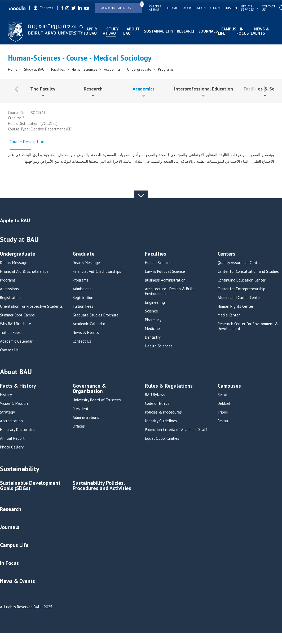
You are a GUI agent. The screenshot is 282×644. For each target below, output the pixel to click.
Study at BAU (111, 31)
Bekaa (223, 421)
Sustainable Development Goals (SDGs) (30, 486)
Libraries (172, 8)
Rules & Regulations (169, 386)
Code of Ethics (157, 403)
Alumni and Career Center (239, 298)
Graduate (84, 254)
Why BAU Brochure (16, 324)
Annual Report (12, 438)
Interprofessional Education (204, 89)
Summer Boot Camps (17, 315)
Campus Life (227, 31)
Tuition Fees (10, 333)
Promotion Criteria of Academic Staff (176, 430)
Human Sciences (84, 69)
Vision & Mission (14, 403)
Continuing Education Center (242, 280)
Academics (112, 69)
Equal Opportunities (162, 438)
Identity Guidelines (161, 421)
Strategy (7, 412)
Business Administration (165, 280)
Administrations (86, 418)
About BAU (131, 31)
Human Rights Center (235, 306)
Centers (226, 254)
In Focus (243, 31)
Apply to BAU (90, 31)
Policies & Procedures (163, 412)
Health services (247, 8)
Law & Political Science (165, 271)
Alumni (215, 8)
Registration (10, 298)
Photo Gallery (12, 447)
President (81, 409)
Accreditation (195, 8)
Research (186, 31)
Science (151, 311)
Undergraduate (139, 69)
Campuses (229, 386)
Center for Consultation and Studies (248, 271)
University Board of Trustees (97, 400)
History (6, 395)
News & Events (260, 31)
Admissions (9, 289)
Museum (231, 8)
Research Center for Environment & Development (248, 326)
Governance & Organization (89, 389)
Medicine (152, 329)
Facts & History (18, 386)
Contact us (269, 8)
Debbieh (224, 403)
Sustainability (159, 31)
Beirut (223, 395)
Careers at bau (155, 8)
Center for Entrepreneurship (241, 289)
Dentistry (153, 337)
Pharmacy (153, 320)
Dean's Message (14, 263)
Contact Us (9, 350)
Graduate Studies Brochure (96, 315)
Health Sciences (159, 346)
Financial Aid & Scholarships (24, 271)
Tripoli (223, 412)
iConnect (43, 8)
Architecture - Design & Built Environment (169, 291)
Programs (166, 69)
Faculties (58, 69)
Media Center (229, 315)
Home (13, 69)
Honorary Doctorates (18, 430)
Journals (208, 31)
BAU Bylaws (155, 395)
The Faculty (43, 89)
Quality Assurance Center (239, 263)
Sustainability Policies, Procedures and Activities (102, 486)
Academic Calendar (122, 6)
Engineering (155, 302)
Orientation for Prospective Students (31, 306)
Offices (79, 426)
